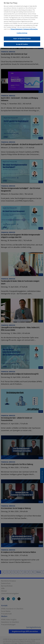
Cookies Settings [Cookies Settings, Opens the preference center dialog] (22, 31)
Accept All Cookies (22, 43)
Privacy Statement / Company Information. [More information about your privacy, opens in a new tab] (24, 28)
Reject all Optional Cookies (22, 37)
